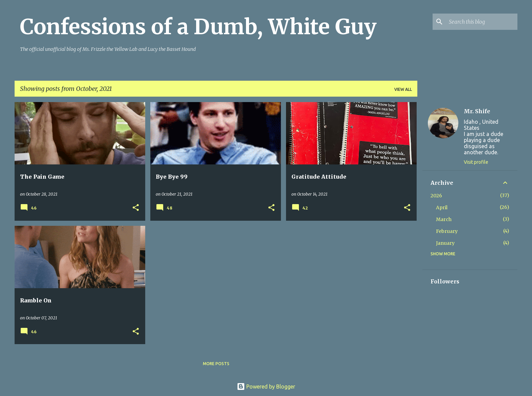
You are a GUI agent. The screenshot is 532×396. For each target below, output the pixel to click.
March (444, 219)
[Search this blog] (482, 22)
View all (403, 89)
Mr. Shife (477, 111)
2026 (436, 196)
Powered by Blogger (266, 387)
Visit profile (476, 162)
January (445, 243)
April (442, 207)
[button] (136, 208)
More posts (216, 364)
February (447, 231)
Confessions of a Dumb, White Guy (198, 27)
